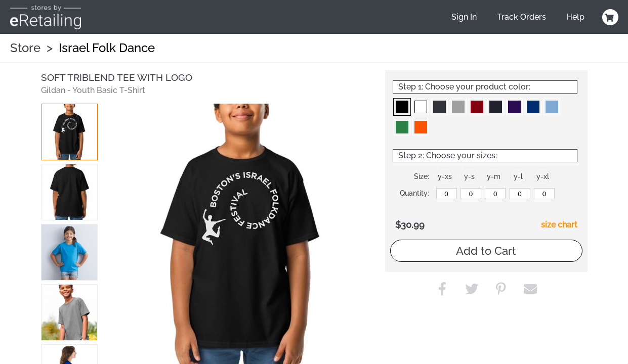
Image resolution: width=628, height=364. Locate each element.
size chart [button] (559, 225)
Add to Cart (486, 251)
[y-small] (471, 194)
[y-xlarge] (544, 194)
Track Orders (521, 17)
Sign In (464, 17)
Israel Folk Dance (107, 48)
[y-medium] (495, 194)
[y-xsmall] (447, 194)
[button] (69, 132)
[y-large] (520, 194)
